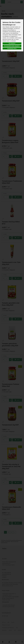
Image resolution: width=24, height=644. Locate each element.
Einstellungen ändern (12, 48)
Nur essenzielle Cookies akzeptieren (12, 46)
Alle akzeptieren (12, 43)
